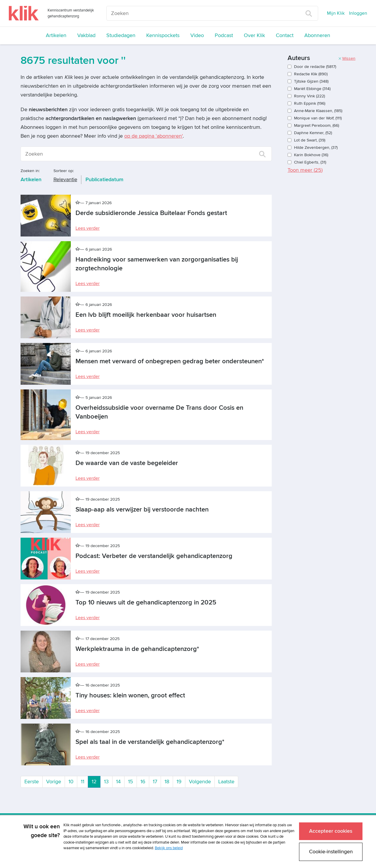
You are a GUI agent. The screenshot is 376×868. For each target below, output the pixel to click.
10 (71, 782)
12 (96, 781)
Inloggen (358, 13)
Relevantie (65, 180)
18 (167, 782)
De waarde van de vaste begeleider (127, 463)
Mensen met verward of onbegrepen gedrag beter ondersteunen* (170, 361)
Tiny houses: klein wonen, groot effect (130, 695)
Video (197, 35)
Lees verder (88, 228)
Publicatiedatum (104, 180)
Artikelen (56, 35)
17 (155, 782)
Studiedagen (121, 35)
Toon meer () (305, 170)
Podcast (224, 35)
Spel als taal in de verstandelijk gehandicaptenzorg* (150, 742)
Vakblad (86, 35)
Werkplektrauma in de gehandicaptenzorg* (137, 649)
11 (83, 782)
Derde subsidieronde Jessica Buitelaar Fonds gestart (151, 213)
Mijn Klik (336, 13)
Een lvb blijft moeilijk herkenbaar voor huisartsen (146, 315)
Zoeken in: (30, 171)
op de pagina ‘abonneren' (153, 136)
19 (179, 782)
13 (106, 782)
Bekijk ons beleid (169, 847)
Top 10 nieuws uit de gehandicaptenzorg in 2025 (146, 603)
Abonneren (317, 35)
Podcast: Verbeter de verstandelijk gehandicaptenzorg (154, 556)
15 (131, 782)
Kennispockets (163, 35)
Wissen (347, 58)
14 (118, 782)
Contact (285, 35)
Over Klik (254, 35)
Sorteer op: (64, 171)
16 (143, 782)
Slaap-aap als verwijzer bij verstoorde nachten (142, 510)
